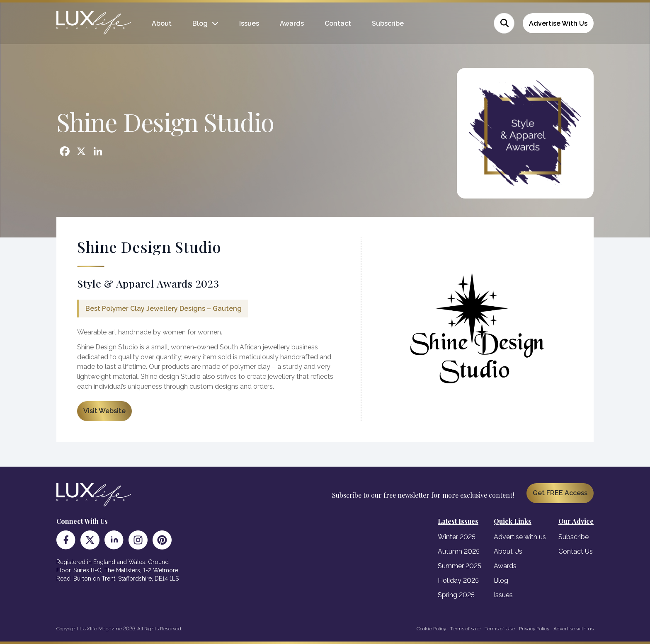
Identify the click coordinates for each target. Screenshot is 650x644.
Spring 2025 (456, 595)
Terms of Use (500, 629)
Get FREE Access (560, 493)
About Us (508, 551)
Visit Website (104, 411)
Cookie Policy (431, 629)
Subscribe (388, 23)
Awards (292, 23)
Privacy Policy (534, 629)
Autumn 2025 (459, 551)
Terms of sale (465, 629)
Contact (338, 23)
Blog (200, 23)
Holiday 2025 (458, 580)
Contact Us (576, 551)
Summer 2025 (460, 566)
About (162, 23)
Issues (249, 23)
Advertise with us (520, 537)
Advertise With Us (558, 23)
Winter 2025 (457, 537)
